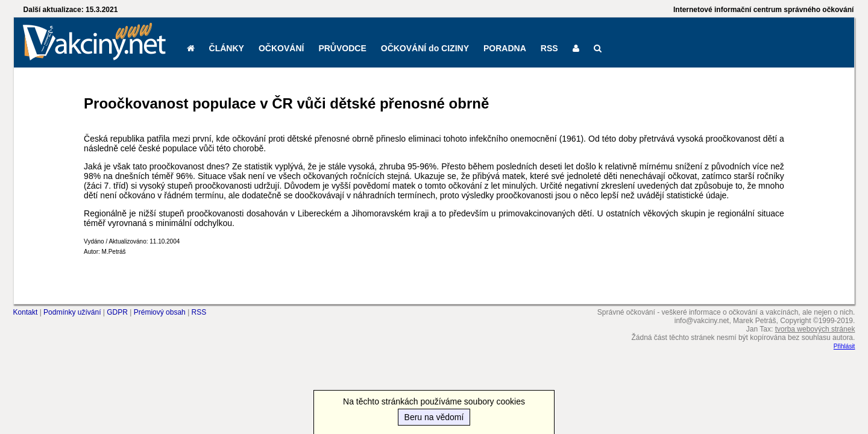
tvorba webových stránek (815, 329)
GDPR (117, 312)
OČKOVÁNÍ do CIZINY (425, 48)
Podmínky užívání (72, 312)
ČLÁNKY (227, 48)
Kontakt (26, 312)
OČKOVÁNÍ (281, 48)
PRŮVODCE (342, 48)
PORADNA (505, 48)
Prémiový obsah (160, 312)
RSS (549, 48)
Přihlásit (844, 346)
